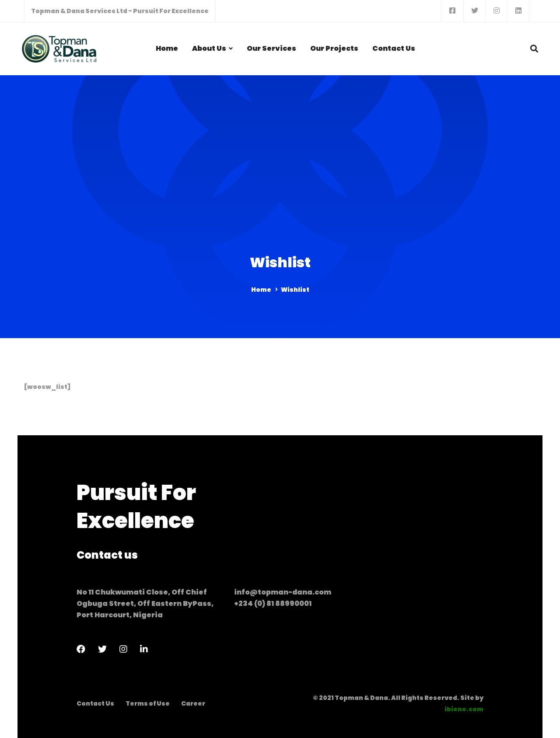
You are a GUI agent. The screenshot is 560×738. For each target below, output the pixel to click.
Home (261, 290)
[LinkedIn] (144, 649)
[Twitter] (102, 649)
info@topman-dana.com (283, 592)
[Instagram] (123, 649)
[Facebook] (81, 649)
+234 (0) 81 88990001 (273, 603)
